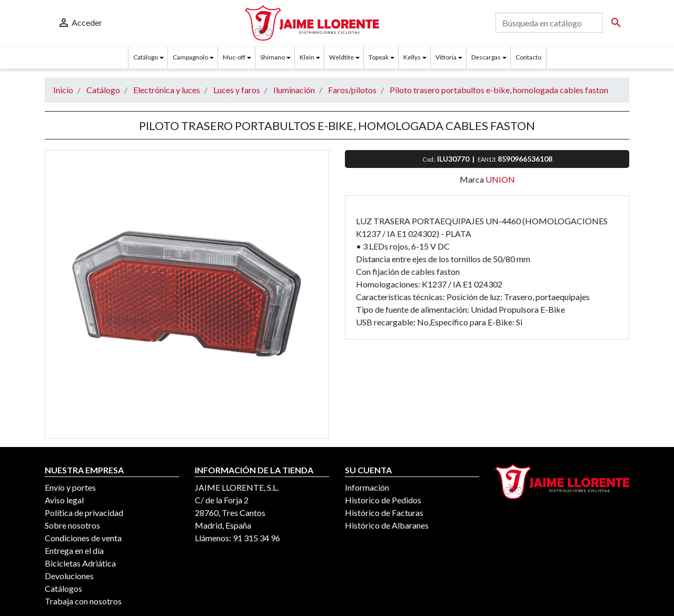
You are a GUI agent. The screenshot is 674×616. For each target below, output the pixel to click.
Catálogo (146, 57)
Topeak (379, 57)
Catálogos (63, 588)
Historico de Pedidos (383, 500)
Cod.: (430, 159)
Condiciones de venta (83, 538)
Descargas (486, 57)
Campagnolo (190, 57)
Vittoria (446, 57)
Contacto (528, 57)
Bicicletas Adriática (80, 563)
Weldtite (341, 57)
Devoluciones (69, 576)
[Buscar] (549, 23)
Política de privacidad (84, 513)
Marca (472, 179)
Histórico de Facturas (384, 513)
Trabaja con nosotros (83, 601)
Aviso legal (64, 500)
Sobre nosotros (72, 525)
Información (367, 487)
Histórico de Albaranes (387, 525)
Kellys (412, 57)
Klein (307, 57)
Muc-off (234, 57)
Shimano (272, 57)
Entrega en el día (74, 550)
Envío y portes (70, 487)
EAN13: (488, 159)
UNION (500, 179)
